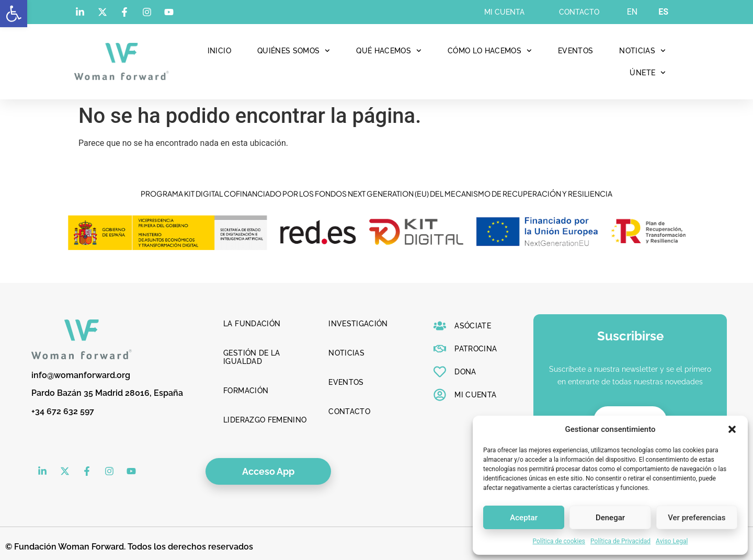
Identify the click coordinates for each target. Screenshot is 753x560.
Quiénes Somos (294, 51)
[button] (14, 14)
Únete (648, 73)
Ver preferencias (697, 518)
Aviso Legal (672, 541)
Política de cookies (559, 541)
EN (632, 12)
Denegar (610, 518)
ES (663, 12)
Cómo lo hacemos (490, 51)
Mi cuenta (504, 12)
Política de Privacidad (620, 541)
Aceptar (524, 518)
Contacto (579, 12)
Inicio (219, 51)
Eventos (575, 51)
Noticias (642, 51)
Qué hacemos (389, 51)
